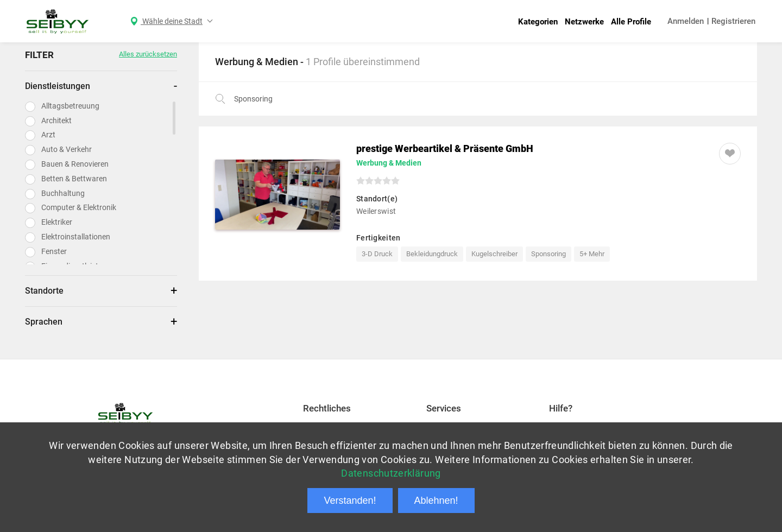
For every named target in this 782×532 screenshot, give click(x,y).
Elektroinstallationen (76, 237)
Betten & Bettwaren (74, 179)
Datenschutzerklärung (391, 473)
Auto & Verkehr (67, 149)
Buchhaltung (63, 193)
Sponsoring (548, 254)
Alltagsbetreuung (70, 106)
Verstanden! (350, 501)
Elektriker (57, 222)
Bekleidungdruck (432, 254)
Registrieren (733, 21)
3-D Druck (377, 254)
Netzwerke (584, 22)
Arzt (48, 135)
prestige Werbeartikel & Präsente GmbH (445, 148)
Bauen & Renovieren (75, 164)
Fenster (54, 251)
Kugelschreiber (494, 254)
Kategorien (538, 22)
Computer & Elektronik (79, 207)
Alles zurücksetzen (148, 54)
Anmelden (686, 21)
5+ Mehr (592, 254)
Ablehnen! (436, 501)
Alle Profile (631, 22)
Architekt (56, 121)
